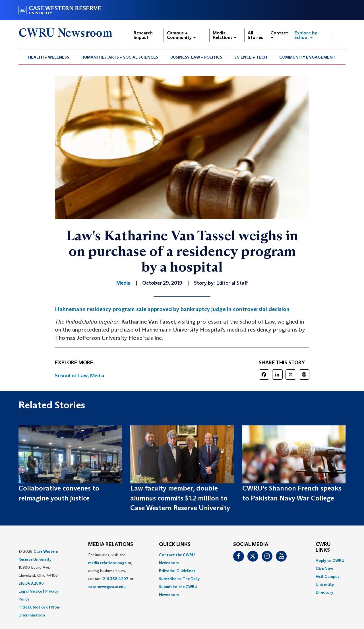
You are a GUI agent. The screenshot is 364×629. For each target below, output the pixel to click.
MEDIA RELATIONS (111, 545)
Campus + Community (181, 35)
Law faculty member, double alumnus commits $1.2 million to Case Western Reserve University (180, 498)
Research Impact (143, 35)
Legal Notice (30, 591)
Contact (279, 34)
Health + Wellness (49, 57)
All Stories (255, 35)
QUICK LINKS (175, 545)
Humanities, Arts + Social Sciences (120, 57)
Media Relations (225, 35)
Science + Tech (251, 57)
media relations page (107, 563)
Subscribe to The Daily (179, 579)
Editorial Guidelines (177, 571)
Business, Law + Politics (196, 57)
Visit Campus (327, 576)
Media (97, 376)
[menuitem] (49, 57)
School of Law (71, 376)
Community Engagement (307, 57)
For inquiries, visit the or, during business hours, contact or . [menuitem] (111, 571)
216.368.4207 (116, 579)
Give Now (324, 568)
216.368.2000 (31, 583)
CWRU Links (323, 547)
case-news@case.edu (107, 587)
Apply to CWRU (330, 560)
